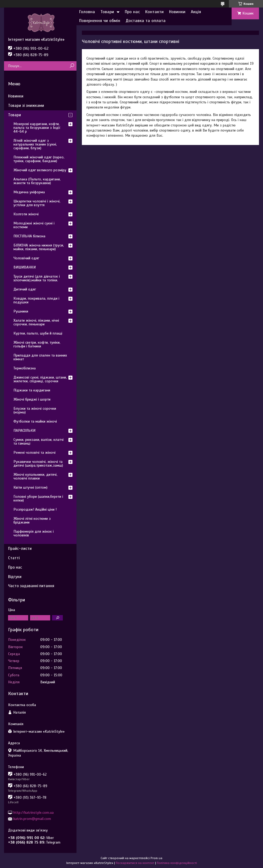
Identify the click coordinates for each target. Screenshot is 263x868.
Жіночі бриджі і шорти (32, 399)
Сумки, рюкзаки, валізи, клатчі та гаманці (39, 442)
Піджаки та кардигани (32, 390)
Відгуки (15, 577)
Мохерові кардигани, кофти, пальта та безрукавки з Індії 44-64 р (37, 128)
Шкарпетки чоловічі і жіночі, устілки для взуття (37, 203)
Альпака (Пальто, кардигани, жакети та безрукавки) (37, 181)
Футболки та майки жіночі (35, 421)
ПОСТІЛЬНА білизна (29, 236)
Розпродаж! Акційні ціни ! (35, 509)
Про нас (132, 12)
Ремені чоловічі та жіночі (34, 453)
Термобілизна (25, 368)
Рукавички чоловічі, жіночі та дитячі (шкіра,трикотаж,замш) (38, 464)
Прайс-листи (20, 549)
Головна (87, 12)
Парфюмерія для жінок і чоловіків (34, 533)
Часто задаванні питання (31, 586)
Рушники (21, 311)
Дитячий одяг (25, 289)
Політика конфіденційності (177, 863)
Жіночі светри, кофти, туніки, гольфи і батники (37, 344)
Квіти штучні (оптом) (30, 487)
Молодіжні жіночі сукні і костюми (34, 225)
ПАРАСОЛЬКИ (24, 431)
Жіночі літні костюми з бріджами (32, 520)
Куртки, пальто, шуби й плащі (38, 333)
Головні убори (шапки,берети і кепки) (38, 498)
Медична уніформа (29, 192)
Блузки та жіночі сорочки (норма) (35, 410)
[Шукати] (72, 66)
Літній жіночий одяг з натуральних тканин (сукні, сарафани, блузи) (35, 144)
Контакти (154, 12)
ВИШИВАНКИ (25, 267)
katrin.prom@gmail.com (32, 819)
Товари (107, 12)
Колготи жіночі (26, 214)
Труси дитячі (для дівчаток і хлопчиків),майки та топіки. (37, 278)
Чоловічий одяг (26, 258)
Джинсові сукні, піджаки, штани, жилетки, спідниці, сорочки (40, 379)
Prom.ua (156, 858)
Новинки (177, 12)
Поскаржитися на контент (135, 863)
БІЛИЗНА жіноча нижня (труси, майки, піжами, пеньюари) (39, 247)
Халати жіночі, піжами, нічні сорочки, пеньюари (36, 322)
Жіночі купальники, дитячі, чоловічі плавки (35, 476)
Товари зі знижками (26, 106)
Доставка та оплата (146, 21)
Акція (196, 12)
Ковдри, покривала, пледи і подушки (36, 300)
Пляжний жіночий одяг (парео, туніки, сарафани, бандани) (39, 159)
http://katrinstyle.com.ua (34, 813)
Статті (14, 558)
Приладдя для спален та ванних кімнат (40, 357)
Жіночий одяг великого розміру (40, 170)
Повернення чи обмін (100, 21)
